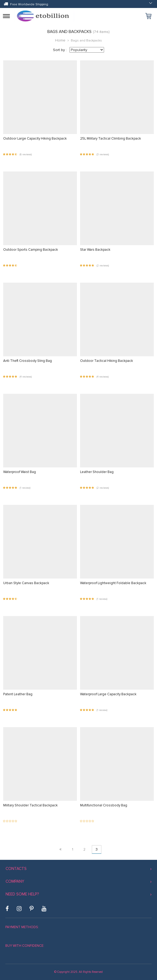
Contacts (16, 869)
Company (15, 881)
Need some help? (22, 894)
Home (60, 40)
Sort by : (60, 50)
